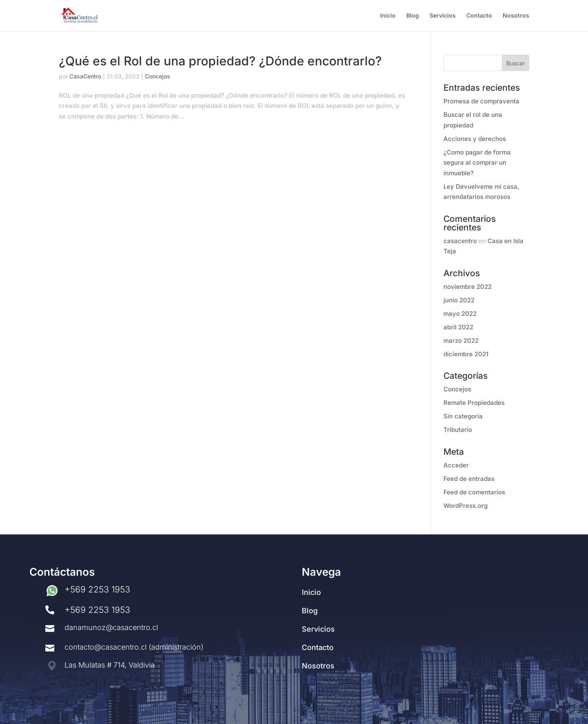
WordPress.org (465, 506)
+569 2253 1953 (97, 589)
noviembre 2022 (468, 287)
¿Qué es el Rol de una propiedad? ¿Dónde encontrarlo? (220, 61)
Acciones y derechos (475, 139)
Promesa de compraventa (481, 101)
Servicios (443, 16)
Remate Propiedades (474, 403)
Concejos (158, 76)
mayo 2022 (460, 314)
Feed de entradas (469, 479)
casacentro (460, 241)
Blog (413, 16)
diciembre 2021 (466, 354)
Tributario (458, 430)
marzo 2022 (461, 341)
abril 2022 (458, 327)
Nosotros (516, 16)
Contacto (479, 16)
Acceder (456, 465)
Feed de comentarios (474, 492)
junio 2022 (459, 300)
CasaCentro (85, 76)
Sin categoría (463, 416)
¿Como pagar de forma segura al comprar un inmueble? (477, 163)
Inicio (388, 16)
